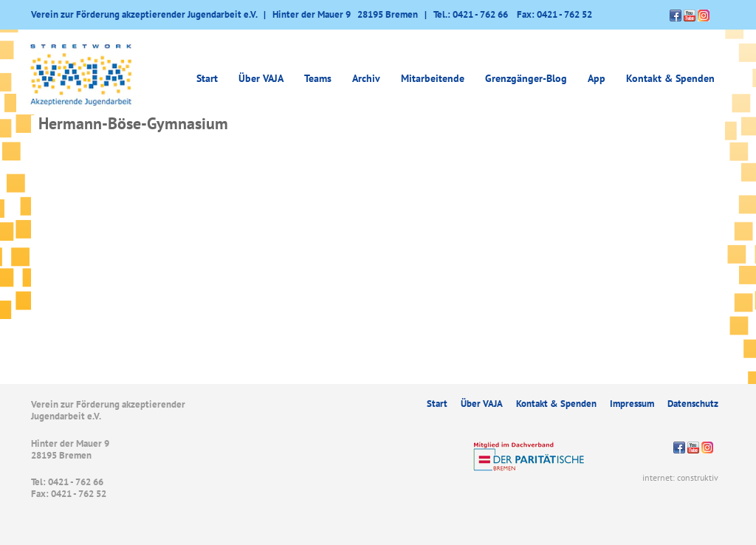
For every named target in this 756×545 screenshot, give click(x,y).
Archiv (366, 78)
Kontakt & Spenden (670, 78)
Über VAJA (261, 78)
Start (207, 78)
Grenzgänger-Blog (526, 78)
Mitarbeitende (433, 78)
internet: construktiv (680, 477)
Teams (318, 78)
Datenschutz (693, 404)
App (597, 78)
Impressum (632, 404)
